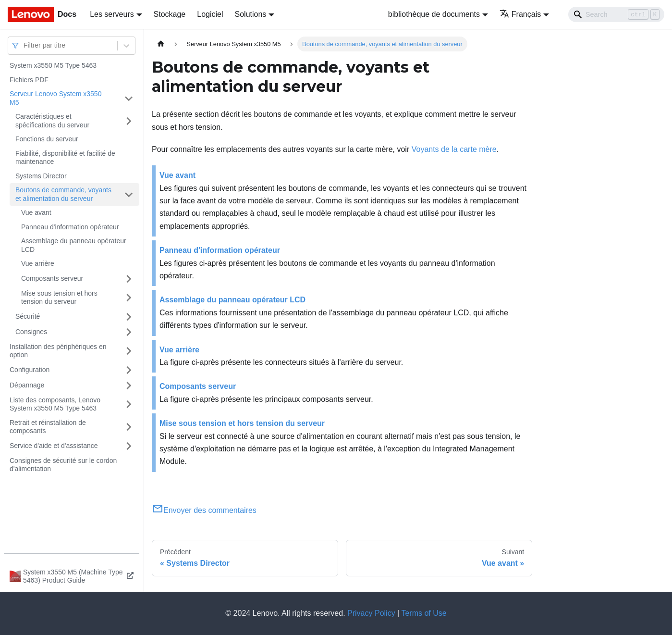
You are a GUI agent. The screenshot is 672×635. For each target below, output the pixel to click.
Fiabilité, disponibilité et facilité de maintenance (65, 158)
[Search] (616, 14)
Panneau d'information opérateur (70, 227)
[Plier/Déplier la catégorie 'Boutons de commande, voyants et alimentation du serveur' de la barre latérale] (129, 194)
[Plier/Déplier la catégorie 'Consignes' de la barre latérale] (129, 332)
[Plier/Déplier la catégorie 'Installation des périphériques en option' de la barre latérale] (129, 351)
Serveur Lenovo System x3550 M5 (55, 98)
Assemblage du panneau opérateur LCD (74, 245)
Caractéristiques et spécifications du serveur (52, 121)
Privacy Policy (371, 613)
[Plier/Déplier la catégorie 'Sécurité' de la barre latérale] (129, 317)
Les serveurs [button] (112, 14)
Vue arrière (38, 263)
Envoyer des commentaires (204, 510)
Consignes (31, 332)
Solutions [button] (251, 14)
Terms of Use (424, 613)
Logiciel (210, 14)
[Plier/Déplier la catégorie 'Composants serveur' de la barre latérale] (129, 279)
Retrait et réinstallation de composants (48, 427)
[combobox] (24, 45)
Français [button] (520, 14)
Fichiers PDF (29, 80)
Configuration (30, 370)
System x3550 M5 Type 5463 (53, 65)
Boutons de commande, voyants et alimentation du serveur (63, 194)
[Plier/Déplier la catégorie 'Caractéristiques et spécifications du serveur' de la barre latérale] (129, 121)
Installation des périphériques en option (58, 351)
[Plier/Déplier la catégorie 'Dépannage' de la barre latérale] (129, 386)
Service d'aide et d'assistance (54, 446)
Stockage (170, 14)
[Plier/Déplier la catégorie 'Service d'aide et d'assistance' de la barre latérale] (129, 446)
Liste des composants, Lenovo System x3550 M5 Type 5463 (55, 404)
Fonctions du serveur (47, 139)
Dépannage (27, 385)
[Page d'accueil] (161, 44)
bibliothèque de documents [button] (434, 14)
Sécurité (28, 316)
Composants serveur (52, 278)
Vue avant (36, 212)
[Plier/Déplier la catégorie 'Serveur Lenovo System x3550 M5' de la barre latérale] (129, 98)
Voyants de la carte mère (454, 149)
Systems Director (41, 176)
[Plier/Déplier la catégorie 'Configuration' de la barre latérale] (129, 370)
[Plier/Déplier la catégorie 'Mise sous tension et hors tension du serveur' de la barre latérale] (129, 298)
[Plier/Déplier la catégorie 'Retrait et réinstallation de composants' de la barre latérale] (129, 427)
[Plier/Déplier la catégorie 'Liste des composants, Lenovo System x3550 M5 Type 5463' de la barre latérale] (129, 405)
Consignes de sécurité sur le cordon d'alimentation (63, 465)
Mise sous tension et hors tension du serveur (59, 298)
